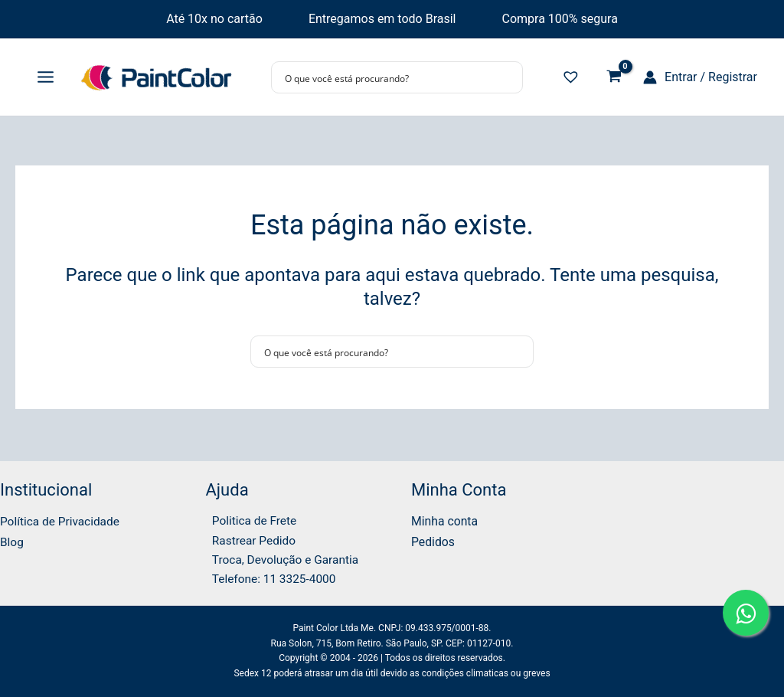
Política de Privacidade (62, 518)
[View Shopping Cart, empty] (614, 78)
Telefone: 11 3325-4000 (270, 579)
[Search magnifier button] (507, 77)
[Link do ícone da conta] (700, 77)
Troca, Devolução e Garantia (282, 559)
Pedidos (433, 539)
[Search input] (387, 77)
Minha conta (445, 518)
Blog (12, 539)
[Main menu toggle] (46, 77)
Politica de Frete (250, 518)
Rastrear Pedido (249, 539)
